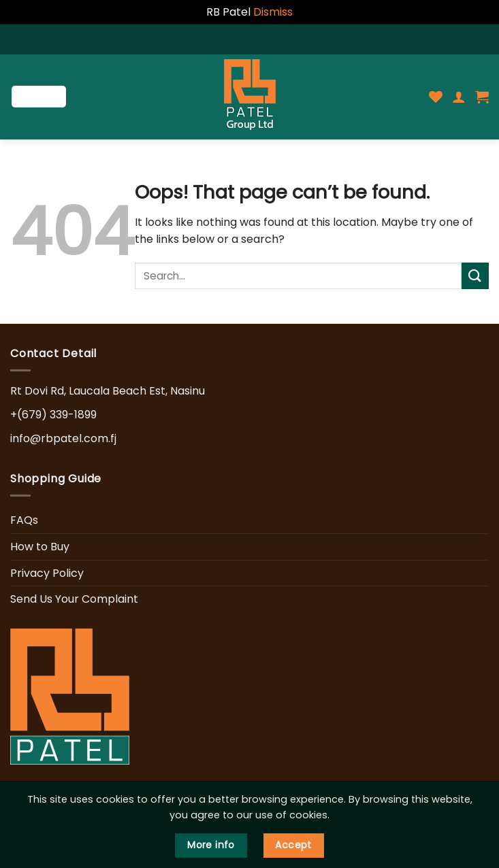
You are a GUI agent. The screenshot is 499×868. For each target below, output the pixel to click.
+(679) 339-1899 (53, 415)
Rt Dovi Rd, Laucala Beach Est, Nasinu (108, 391)
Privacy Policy (47, 573)
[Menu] (39, 97)
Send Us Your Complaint (74, 599)
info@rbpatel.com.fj (63, 438)
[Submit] (475, 276)
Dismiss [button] (273, 12)
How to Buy (40, 547)
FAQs (24, 520)
